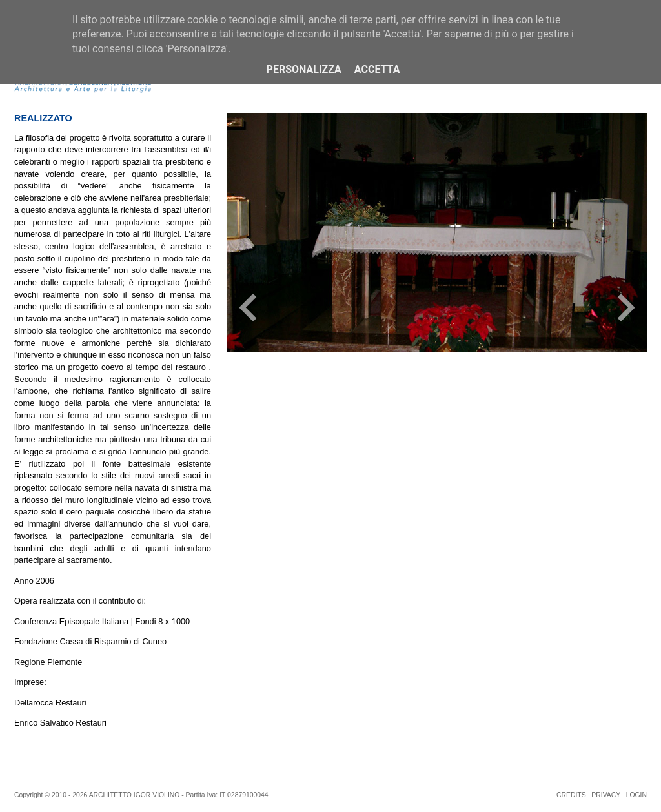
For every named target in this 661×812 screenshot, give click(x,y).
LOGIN (636, 795)
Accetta (377, 69)
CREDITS (571, 795)
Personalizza (304, 69)
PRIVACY (606, 795)
